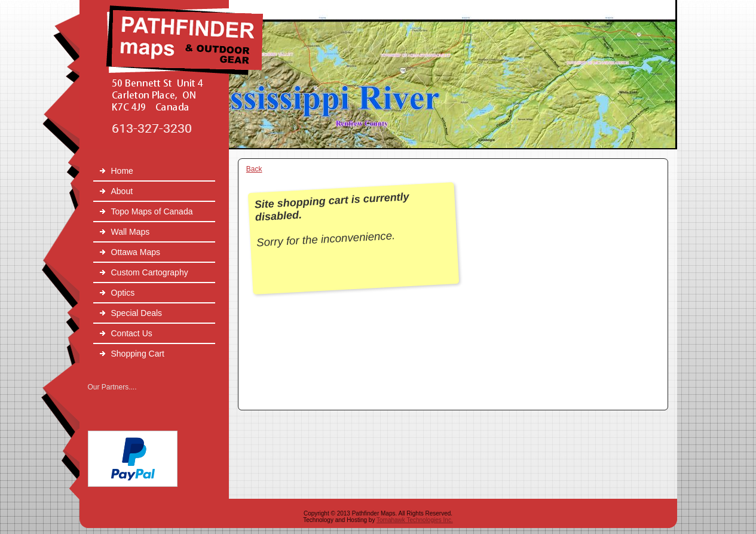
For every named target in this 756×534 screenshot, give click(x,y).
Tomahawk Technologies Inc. (415, 520)
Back (254, 169)
